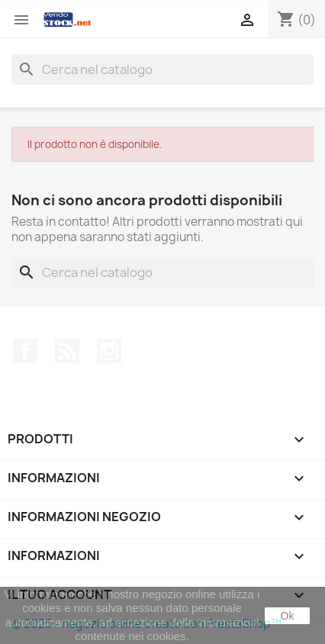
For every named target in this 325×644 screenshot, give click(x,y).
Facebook (25, 351)
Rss (67, 351)
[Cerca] (162, 69)
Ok (288, 616)
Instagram (109, 351)
